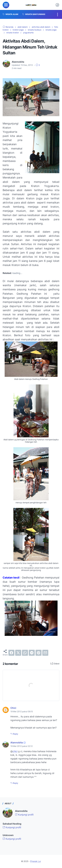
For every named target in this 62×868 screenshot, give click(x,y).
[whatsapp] (25, 653)
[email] (45, 653)
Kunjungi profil (24, 815)
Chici (13, 708)
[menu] (6, 5)
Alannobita (17, 742)
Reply (15, 734)
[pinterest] (39, 653)
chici (15, 751)
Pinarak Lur (36, 861)
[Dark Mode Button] (57, 5)
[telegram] (32, 653)
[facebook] (11, 653)
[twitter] (18, 653)
